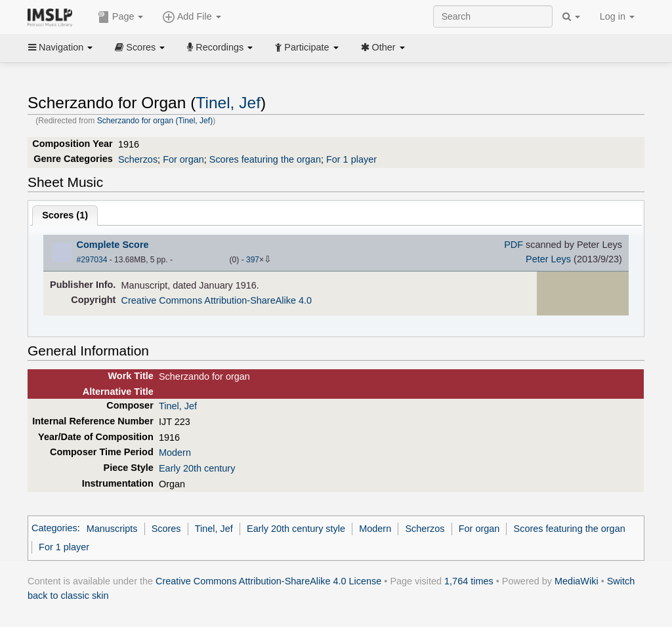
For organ (183, 159)
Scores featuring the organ (265, 159)
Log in (617, 16)
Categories (54, 529)
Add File (192, 17)
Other (383, 47)
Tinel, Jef (228, 103)
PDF (514, 245)
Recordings (220, 47)
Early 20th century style (296, 529)
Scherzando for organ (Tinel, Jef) (155, 121)
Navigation (60, 47)
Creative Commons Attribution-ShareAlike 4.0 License (268, 581)
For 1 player (351, 159)
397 (253, 260)
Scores (140, 47)
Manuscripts (112, 529)
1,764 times (469, 581)
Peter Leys (548, 259)
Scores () (65, 215)
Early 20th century (197, 468)
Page (121, 17)
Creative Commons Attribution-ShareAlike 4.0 (217, 300)
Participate (306, 47)
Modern (175, 453)
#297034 (92, 260)
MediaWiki (577, 581)
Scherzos (138, 159)
